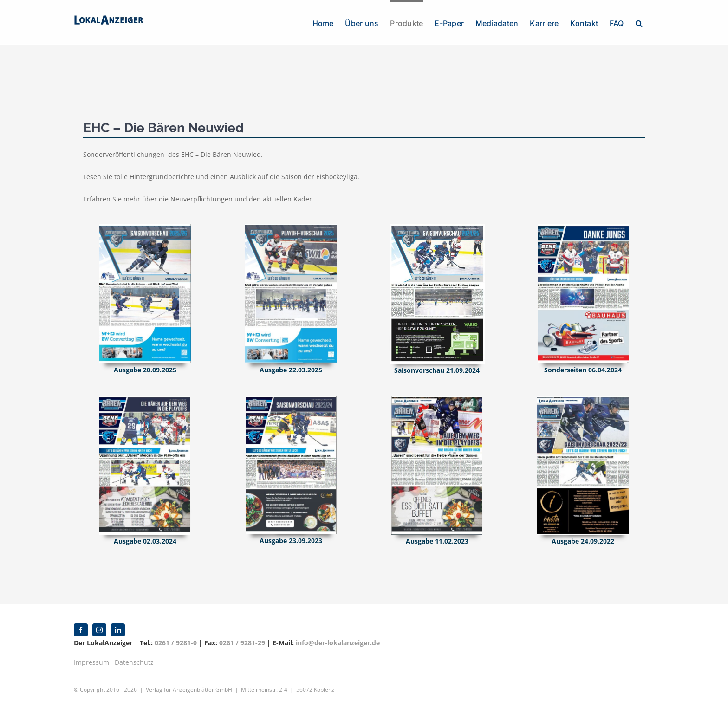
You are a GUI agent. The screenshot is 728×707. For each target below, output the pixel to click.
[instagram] (99, 630)
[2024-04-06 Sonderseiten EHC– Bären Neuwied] (583, 227)
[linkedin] (118, 630)
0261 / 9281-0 (176, 643)
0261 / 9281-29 (242, 643)
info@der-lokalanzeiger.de (338, 643)
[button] (639, 22)
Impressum (91, 662)
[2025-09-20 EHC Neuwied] (145, 227)
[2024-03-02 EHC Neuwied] (145, 399)
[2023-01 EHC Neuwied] (437, 399)
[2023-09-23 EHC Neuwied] (291, 399)
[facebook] (81, 630)
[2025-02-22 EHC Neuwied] (291, 227)
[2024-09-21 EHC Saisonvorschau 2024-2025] (437, 227)
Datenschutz (134, 662)
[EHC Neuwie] (583, 399)
